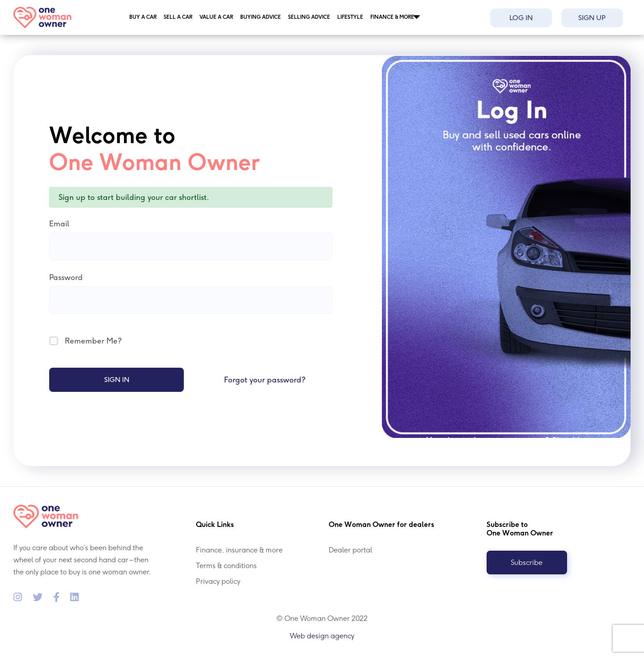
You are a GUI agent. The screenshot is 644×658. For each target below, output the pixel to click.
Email (59, 224)
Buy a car (143, 17)
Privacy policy (218, 581)
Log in (521, 18)
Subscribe (527, 562)
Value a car (216, 17)
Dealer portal (350, 550)
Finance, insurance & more (239, 550)
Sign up (592, 18)
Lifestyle (350, 17)
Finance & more (392, 17)
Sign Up (569, 441)
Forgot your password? (265, 380)
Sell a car (178, 17)
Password (66, 277)
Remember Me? (85, 341)
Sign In (117, 380)
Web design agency (322, 636)
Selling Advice (309, 17)
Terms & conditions (226, 566)
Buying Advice (261, 17)
